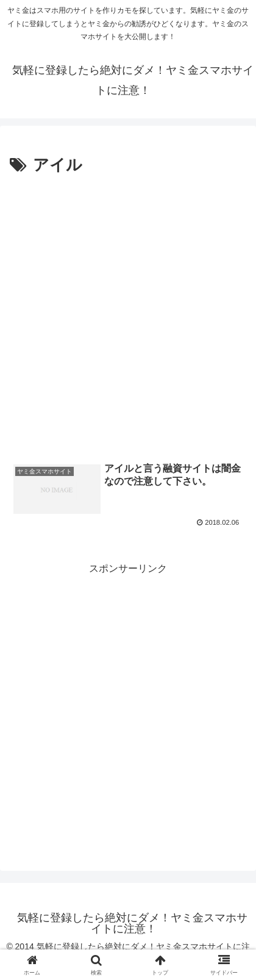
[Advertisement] (128, 314)
